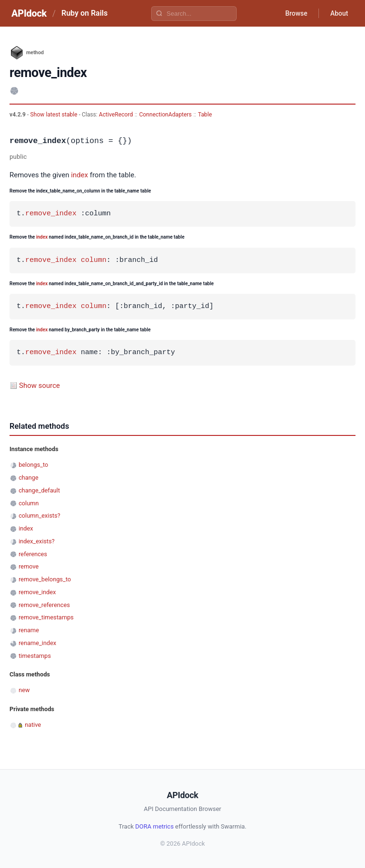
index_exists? (37, 541)
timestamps (35, 656)
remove (29, 566)
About (339, 13)
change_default (39, 490)
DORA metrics (155, 826)
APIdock (29, 13)
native (33, 725)
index (79, 175)
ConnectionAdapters (166, 115)
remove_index (51, 214)
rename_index (37, 643)
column (94, 260)
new (24, 690)
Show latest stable (54, 115)
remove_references (44, 605)
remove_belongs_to (45, 579)
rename (29, 630)
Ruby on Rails (84, 13)
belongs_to (33, 465)
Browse (296, 13)
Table (205, 115)
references (33, 554)
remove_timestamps (46, 617)
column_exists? (39, 516)
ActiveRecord (116, 115)
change (29, 477)
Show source (39, 386)
